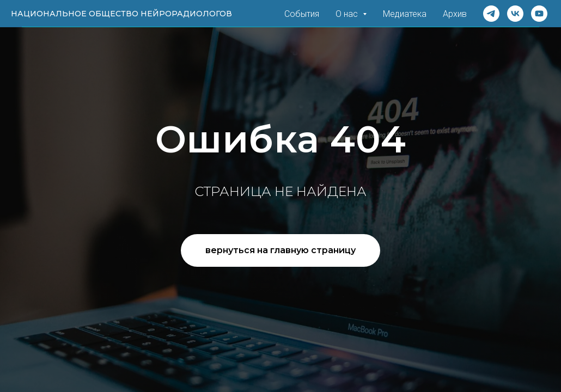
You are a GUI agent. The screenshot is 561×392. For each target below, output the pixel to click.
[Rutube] (539, 14)
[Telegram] (491, 14)
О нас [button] (348, 14)
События (302, 14)
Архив (455, 14)
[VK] (515, 14)
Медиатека (405, 14)
